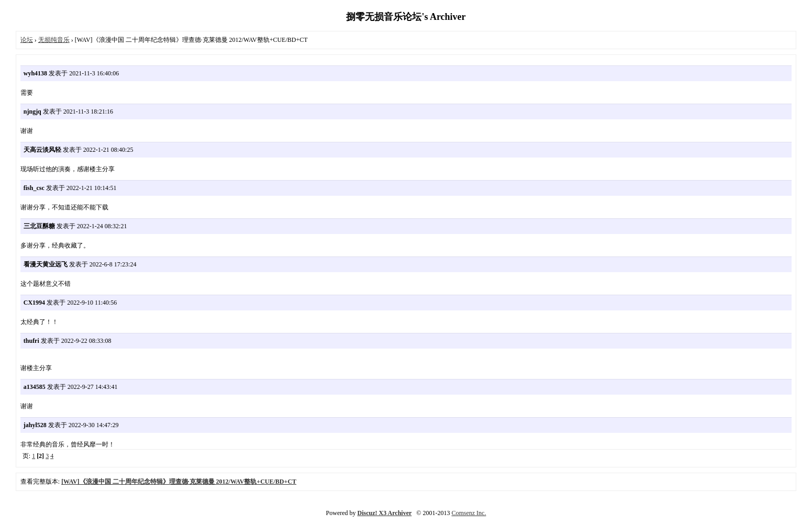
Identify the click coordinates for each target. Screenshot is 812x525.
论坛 (27, 40)
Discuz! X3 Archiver (385, 513)
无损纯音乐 (54, 40)
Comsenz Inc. (469, 513)
